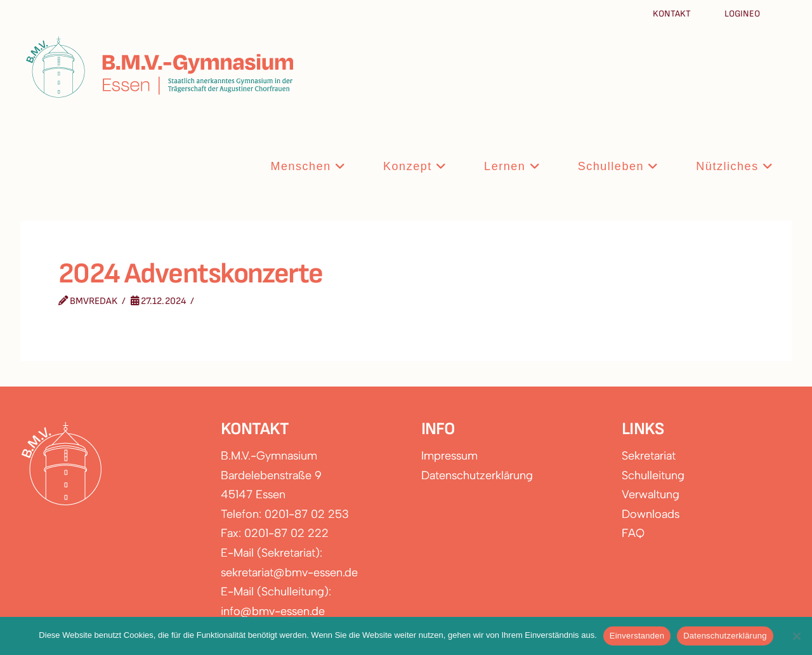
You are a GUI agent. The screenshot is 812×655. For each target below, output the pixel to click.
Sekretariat (649, 456)
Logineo (742, 14)
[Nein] (796, 636)
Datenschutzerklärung (477, 475)
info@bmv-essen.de (273, 611)
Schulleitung (653, 475)
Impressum (449, 456)
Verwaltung (651, 494)
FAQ (633, 533)
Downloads (651, 514)
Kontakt (673, 14)
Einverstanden (637, 636)
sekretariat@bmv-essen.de (289, 572)
